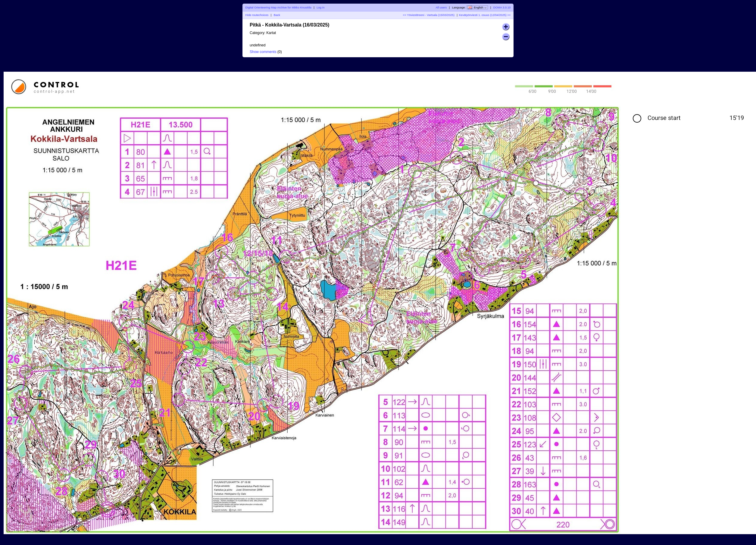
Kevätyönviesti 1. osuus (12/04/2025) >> (485, 15)
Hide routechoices (257, 15)
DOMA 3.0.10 (502, 7)
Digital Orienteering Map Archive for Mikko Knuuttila (278, 7)
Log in (320, 7)
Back (277, 15)
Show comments (263, 52)
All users (441, 7)
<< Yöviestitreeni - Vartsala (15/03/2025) (429, 15)
